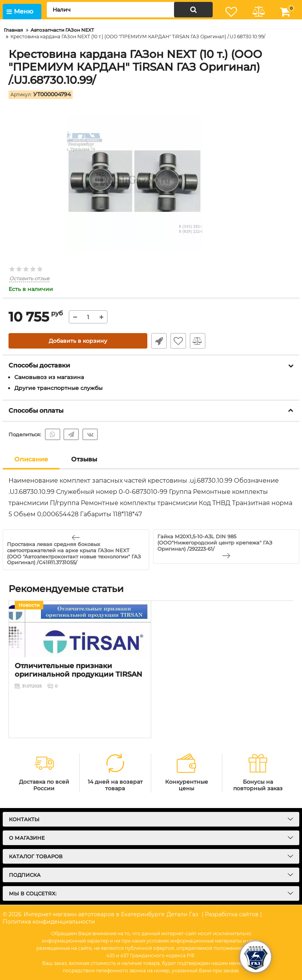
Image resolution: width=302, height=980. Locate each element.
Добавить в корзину (78, 341)
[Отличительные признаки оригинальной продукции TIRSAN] (80, 629)
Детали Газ (182, 914)
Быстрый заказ (159, 341)
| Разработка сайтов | (232, 914)
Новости (29, 605)
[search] (130, 10)
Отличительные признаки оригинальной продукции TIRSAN (78, 670)
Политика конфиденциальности (49, 922)
